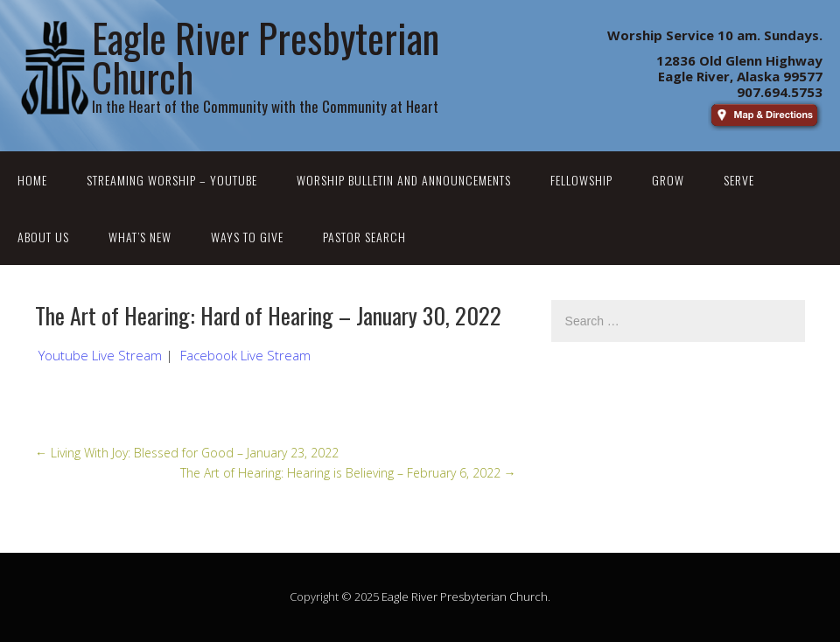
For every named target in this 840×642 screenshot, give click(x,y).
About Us (43, 237)
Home (32, 180)
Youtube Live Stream (100, 355)
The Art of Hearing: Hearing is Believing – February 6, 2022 (348, 473)
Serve (739, 180)
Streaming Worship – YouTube (172, 180)
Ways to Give (247, 237)
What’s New (140, 237)
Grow (668, 180)
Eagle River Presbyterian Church (465, 597)
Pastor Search (364, 237)
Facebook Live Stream (245, 355)
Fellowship (581, 180)
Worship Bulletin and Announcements (404, 180)
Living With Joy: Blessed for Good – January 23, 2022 (187, 453)
